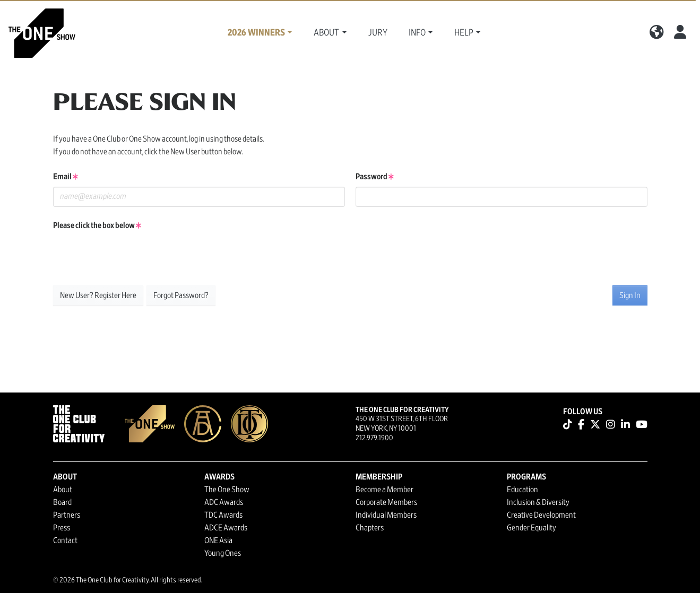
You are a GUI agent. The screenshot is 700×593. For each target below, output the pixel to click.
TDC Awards (223, 515)
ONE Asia (218, 540)
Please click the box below (97, 225)
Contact (65, 540)
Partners (67, 515)
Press (62, 528)
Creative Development (541, 515)
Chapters (370, 528)
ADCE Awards (226, 528)
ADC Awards (224, 502)
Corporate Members (386, 502)
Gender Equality (532, 528)
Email (66, 177)
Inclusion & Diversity (538, 502)
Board (62, 502)
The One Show (227, 490)
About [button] (326, 33)
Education (522, 490)
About (63, 490)
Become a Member (384, 490)
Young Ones (223, 553)
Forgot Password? (181, 295)
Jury (378, 33)
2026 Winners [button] (256, 33)
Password (375, 177)
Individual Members (386, 515)
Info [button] (417, 33)
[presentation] (134, 256)
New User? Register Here (98, 295)
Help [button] (464, 33)
